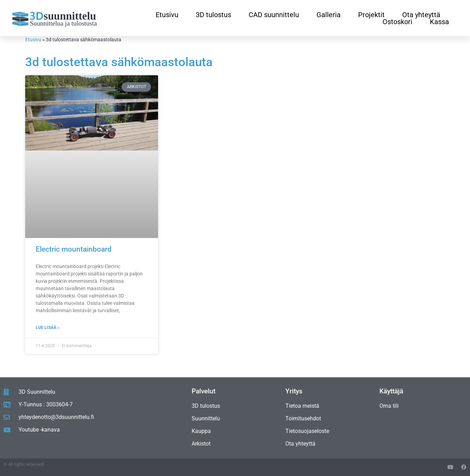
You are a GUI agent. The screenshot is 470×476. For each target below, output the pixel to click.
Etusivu (167, 15)
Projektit (371, 15)
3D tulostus (213, 15)
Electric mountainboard (74, 249)
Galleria (329, 15)
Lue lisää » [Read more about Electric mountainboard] (48, 328)
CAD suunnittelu (274, 15)
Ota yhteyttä (421, 15)
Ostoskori (397, 22)
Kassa (439, 22)
